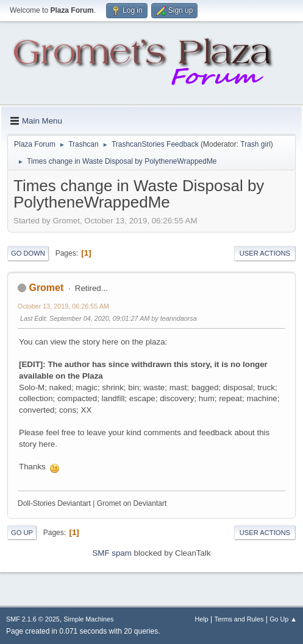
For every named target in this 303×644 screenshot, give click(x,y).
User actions (265, 253)
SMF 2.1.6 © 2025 (33, 619)
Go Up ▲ (283, 619)
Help (202, 619)
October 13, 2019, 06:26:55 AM (63, 306)
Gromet (46, 288)
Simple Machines (88, 619)
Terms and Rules (239, 619)
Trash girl (255, 144)
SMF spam (112, 553)
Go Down (28, 253)
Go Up (22, 533)
